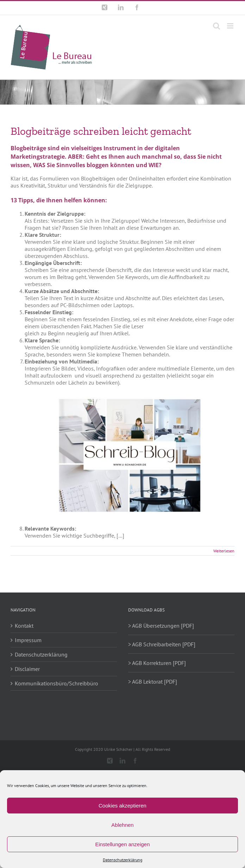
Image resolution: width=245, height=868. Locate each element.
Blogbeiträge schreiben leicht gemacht (101, 131)
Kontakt (24, 626)
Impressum (28, 640)
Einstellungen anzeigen (122, 844)
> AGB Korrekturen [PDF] (157, 663)
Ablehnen (122, 825)
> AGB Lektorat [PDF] (153, 682)
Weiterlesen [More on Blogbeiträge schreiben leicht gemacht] (224, 551)
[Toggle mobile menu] (231, 26)
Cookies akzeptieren (122, 806)
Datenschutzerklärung (122, 860)
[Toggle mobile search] (216, 26)
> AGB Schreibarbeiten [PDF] (162, 644)
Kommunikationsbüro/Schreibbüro (56, 683)
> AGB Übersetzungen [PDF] (161, 626)
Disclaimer (27, 669)
